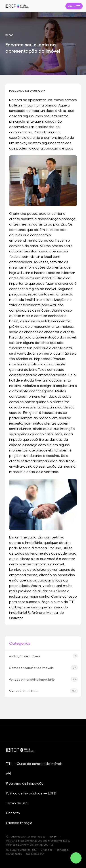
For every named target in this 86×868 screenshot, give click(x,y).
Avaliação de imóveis (43, 656)
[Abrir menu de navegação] (74, 6)
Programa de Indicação (25, 783)
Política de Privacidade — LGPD (31, 793)
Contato (13, 813)
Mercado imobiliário (43, 691)
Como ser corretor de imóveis (43, 668)
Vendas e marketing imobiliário (43, 679)
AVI (8, 773)
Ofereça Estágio (19, 823)
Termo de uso (17, 803)
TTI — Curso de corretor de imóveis (34, 764)
